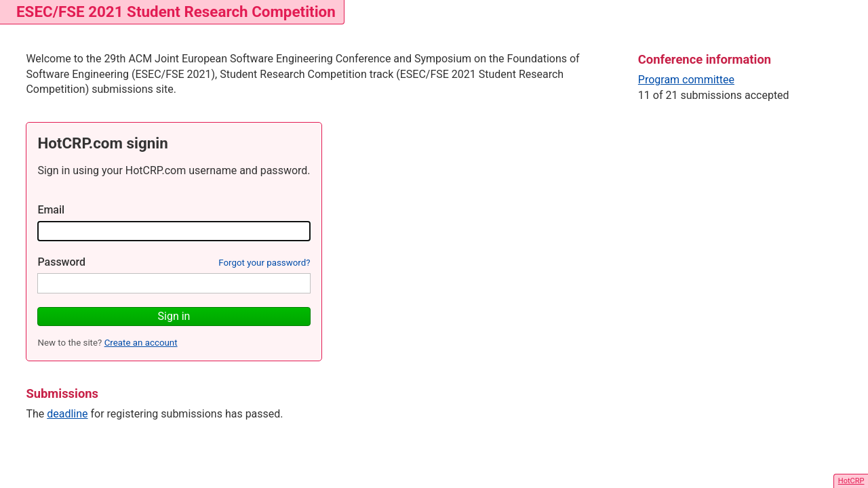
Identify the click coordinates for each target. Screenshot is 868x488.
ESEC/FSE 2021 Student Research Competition (176, 12)
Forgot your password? (264, 263)
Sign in (174, 316)
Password (61, 262)
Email (51, 210)
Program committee (686, 80)
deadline (67, 414)
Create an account (141, 343)
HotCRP (851, 481)
